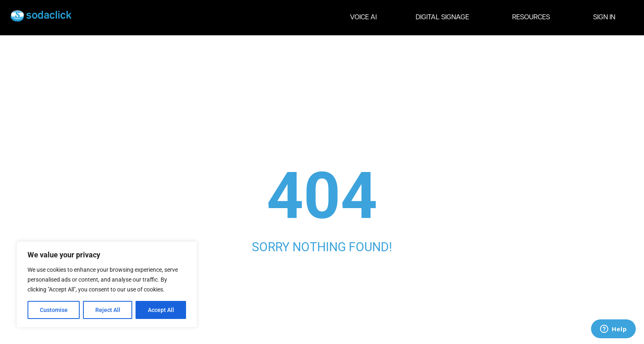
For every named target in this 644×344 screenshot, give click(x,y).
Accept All (161, 310)
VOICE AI (363, 17)
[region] (107, 284)
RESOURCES (533, 18)
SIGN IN (604, 17)
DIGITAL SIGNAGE (444, 18)
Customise (54, 310)
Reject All (108, 310)
